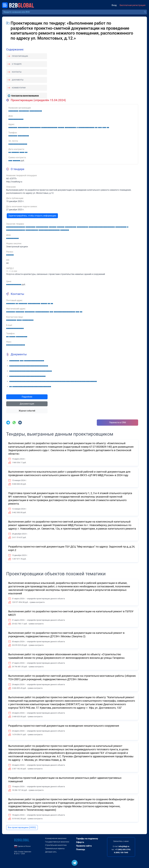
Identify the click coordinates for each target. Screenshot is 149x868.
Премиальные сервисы (55, 848)
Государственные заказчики (57, 842)
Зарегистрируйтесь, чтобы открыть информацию (32, 216)
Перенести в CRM (118, 422)
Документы (18, 80)
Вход (114, 5)
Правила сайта (84, 846)
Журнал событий (27, 411)
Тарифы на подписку (87, 839)
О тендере (17, 64)
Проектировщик (20, 56)
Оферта (80, 842)
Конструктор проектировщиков (25, 96)
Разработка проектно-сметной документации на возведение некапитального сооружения (64, 726)
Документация (27, 404)
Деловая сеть (51, 852)
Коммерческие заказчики (56, 838)
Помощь (81, 849)
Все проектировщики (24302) (22, 827)
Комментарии (19, 88)
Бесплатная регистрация (133, 5)
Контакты (17, 72)
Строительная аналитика (56, 845)
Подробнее (27, 397)
